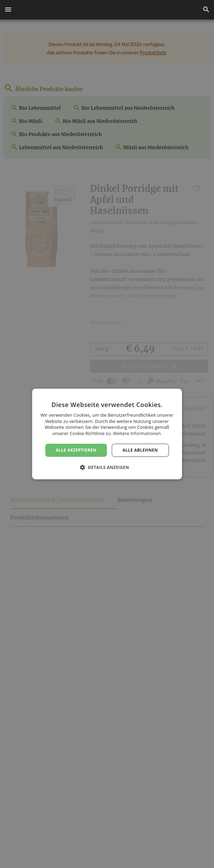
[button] (8, 10)
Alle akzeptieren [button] (76, 450)
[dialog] (107, 434)
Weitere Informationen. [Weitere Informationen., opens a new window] (137, 433)
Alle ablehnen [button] (140, 450)
